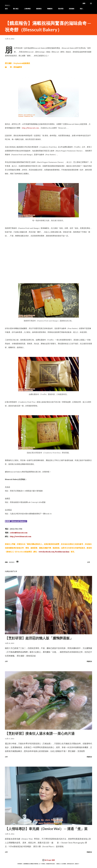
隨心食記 (16, 9)
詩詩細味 (72, 9)
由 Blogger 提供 (48, 860)
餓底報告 (39, 9)
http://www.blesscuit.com (21, 536)
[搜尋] (84, 3)
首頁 (6, 9)
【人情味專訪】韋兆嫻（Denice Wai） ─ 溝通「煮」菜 (46, 829)
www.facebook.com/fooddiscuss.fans (54, 552)
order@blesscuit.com (19, 533)
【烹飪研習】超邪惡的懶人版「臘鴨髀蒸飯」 (39, 638)
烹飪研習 (61, 9)
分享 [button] (88, 562)
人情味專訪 (27, 9)
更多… (82, 9)
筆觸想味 (50, 9)
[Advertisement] (48, 255)
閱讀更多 (89, 661)
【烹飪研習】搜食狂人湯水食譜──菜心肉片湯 (40, 733)
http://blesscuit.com (30, 128)
